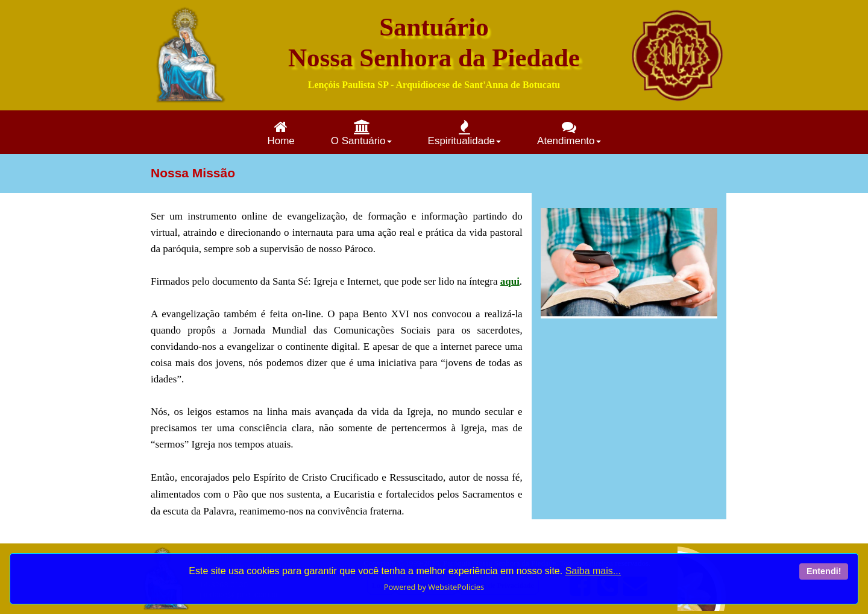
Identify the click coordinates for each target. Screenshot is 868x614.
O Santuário (361, 133)
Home (281, 133)
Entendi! (824, 571)
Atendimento (569, 133)
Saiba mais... (593, 571)
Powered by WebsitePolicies (434, 587)
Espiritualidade (465, 133)
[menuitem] (281, 132)
